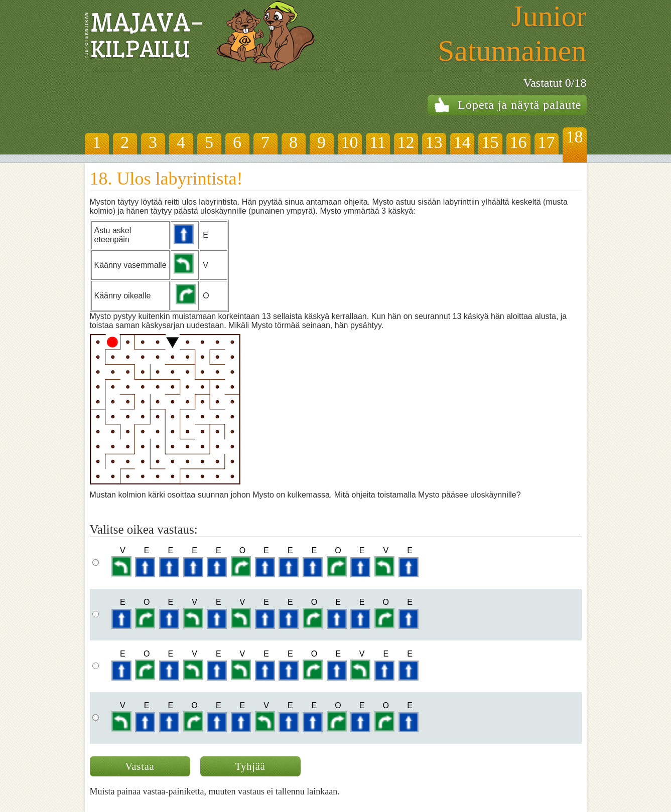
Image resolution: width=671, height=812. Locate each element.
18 (575, 137)
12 (406, 142)
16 (518, 142)
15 (490, 142)
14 (462, 142)
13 (434, 142)
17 (547, 142)
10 (350, 142)
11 (378, 142)
